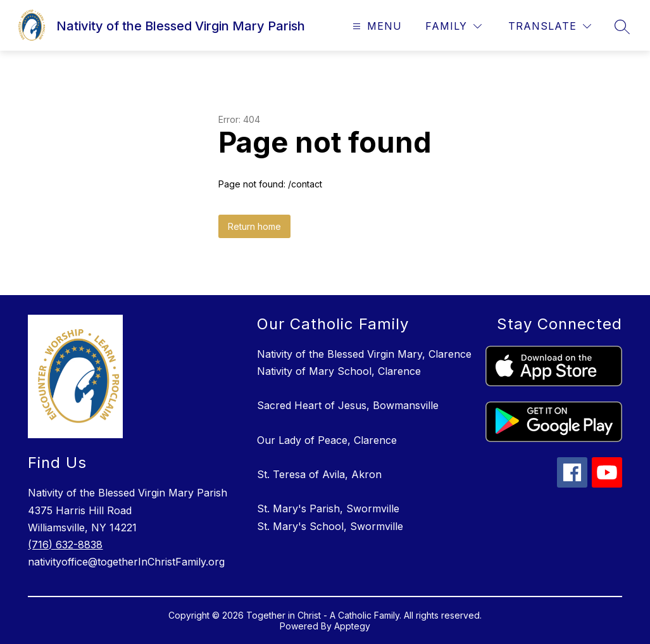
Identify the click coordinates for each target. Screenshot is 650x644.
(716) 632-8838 (65, 545)
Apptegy (352, 626)
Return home (254, 226)
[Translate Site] (550, 26)
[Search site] (622, 27)
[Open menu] (376, 26)
